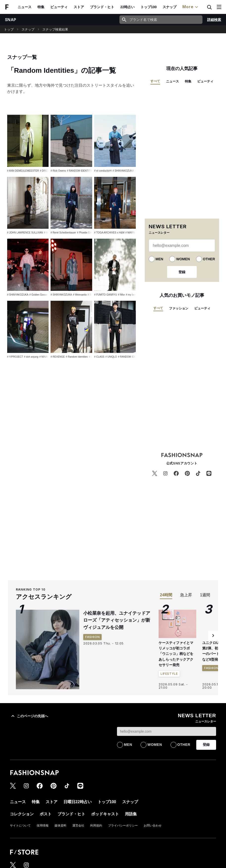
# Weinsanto (80, 295)
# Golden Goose (38, 295)
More (191, 7)
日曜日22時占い (78, 802)
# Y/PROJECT (15, 357)
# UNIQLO (111, 357)
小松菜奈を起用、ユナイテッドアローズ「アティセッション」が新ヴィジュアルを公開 (117, 620)
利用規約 (96, 826)
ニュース (25, 7)
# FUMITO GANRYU (106, 295)
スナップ (169, 7)
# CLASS (99, 357)
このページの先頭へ (29, 716)
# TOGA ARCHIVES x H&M (109, 233)
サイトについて (20, 826)
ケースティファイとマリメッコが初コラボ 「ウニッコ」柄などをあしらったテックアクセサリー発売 (176, 654)
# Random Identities (77, 357)
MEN (159, 259)
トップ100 (149, 7)
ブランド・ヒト (102, 7)
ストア (79, 7)
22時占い (127, 7)
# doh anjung (31, 357)
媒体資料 (60, 826)
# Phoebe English (87, 233)
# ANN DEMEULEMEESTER (23, 171)
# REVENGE (58, 357)
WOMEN (183, 259)
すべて (155, 81)
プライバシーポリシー (123, 826)
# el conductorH (103, 171)
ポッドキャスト (105, 814)
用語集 (131, 814)
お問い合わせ (153, 826)
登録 (182, 272)
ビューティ (59, 7)
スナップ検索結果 (55, 29)
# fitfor (121, 295)
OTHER (209, 259)
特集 (41, 7)
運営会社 (78, 826)
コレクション (22, 814)
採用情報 (43, 826)
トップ (9, 29)
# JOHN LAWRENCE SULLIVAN (25, 233)
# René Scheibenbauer (63, 233)
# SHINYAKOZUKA (123, 171)
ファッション (179, 308)
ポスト (46, 814)
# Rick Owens (58, 171)
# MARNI (130, 233)
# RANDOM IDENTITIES (81, 171)
